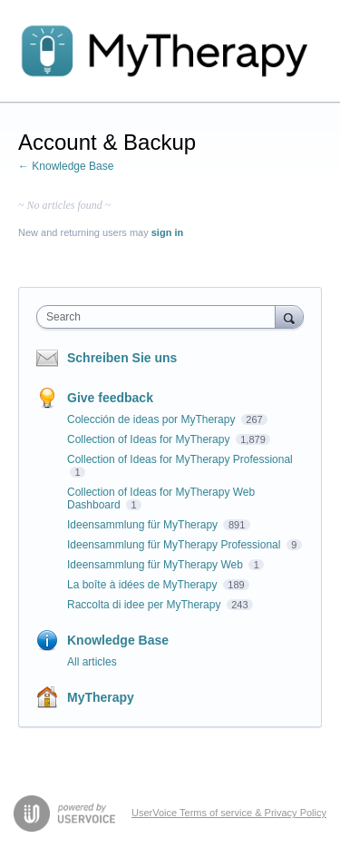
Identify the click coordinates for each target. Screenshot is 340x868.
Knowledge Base (118, 640)
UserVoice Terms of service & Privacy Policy (229, 813)
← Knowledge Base (66, 166)
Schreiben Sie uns (122, 358)
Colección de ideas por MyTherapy (153, 419)
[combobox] (160, 317)
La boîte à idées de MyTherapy (144, 585)
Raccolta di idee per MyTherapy (146, 605)
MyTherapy (101, 697)
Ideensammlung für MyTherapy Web (156, 565)
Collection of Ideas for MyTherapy (150, 439)
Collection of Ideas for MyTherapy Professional (180, 459)
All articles (92, 662)
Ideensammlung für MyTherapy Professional (175, 545)
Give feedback (110, 398)
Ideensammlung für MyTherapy (144, 525)
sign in (167, 232)
